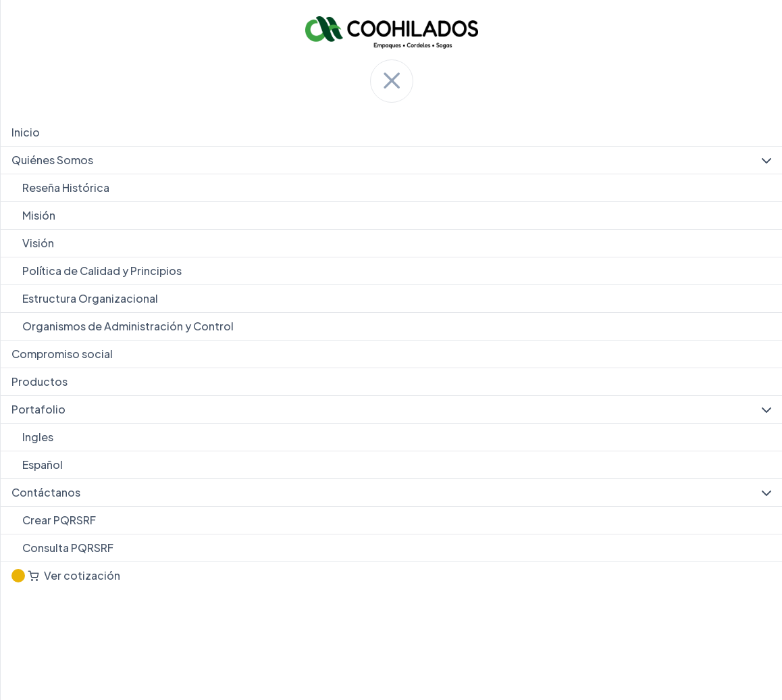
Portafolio (391, 409)
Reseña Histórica (66, 187)
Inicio (26, 132)
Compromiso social (62, 354)
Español (43, 465)
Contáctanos (391, 493)
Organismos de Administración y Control (128, 326)
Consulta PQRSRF (68, 548)
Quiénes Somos (391, 160)
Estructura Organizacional (90, 298)
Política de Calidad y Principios (102, 271)
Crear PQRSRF (59, 520)
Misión (39, 215)
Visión (38, 243)
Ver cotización (66, 575)
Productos (40, 381)
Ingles (38, 437)
